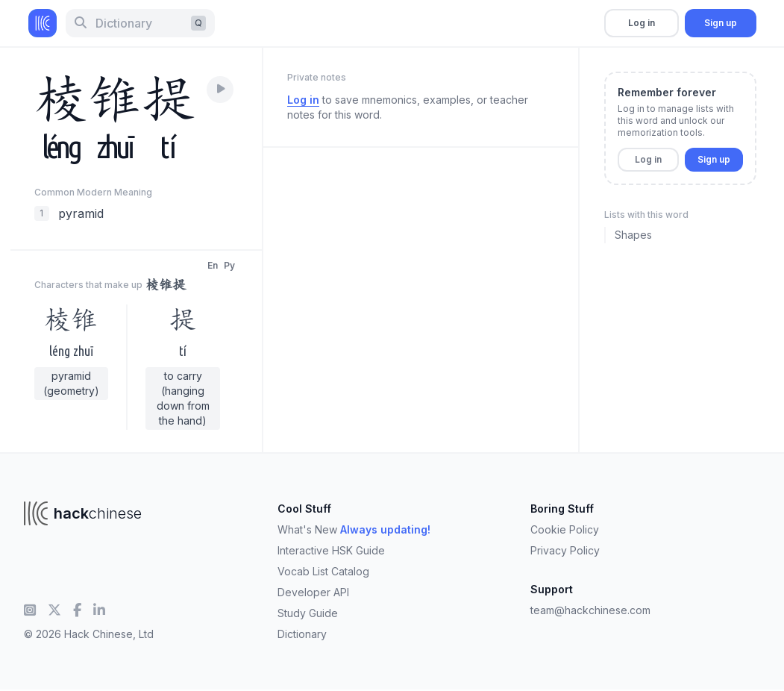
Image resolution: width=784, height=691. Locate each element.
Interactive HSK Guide (331, 550)
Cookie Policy (565, 529)
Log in (642, 23)
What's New (354, 529)
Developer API (313, 592)
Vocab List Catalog (323, 571)
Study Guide (308, 613)
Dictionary (302, 634)
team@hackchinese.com (590, 610)
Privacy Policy (565, 550)
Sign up (721, 23)
